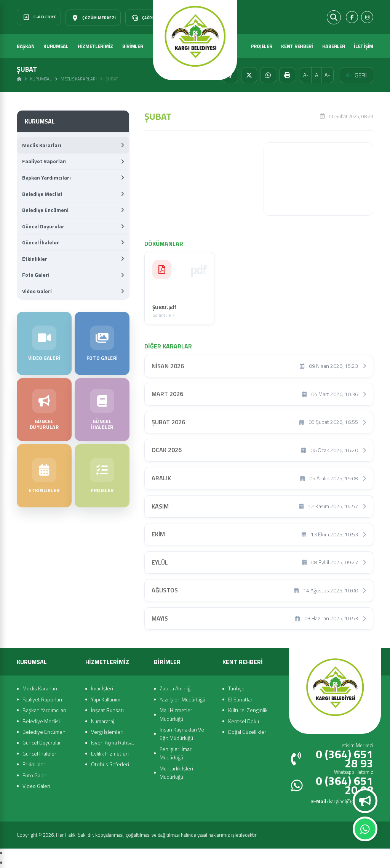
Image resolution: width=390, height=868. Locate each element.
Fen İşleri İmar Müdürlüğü (176, 753)
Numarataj (103, 721)
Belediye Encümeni (73, 210)
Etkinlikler (73, 259)
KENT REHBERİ (297, 46)
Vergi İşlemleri (107, 732)
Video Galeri (73, 291)
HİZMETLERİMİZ (95, 46)
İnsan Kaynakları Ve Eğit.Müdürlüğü (182, 734)
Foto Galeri (73, 275)
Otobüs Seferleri (110, 764)
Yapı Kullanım (106, 699)
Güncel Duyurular (73, 226)
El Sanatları (241, 699)
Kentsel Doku (244, 721)
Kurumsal (41, 79)
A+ (327, 75)
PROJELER (262, 46)
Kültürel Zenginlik (248, 710)
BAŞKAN (26, 46)
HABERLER (334, 46)
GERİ (356, 75)
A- (306, 75)
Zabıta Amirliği (176, 688)
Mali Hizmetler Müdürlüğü (176, 714)
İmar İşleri (102, 688)
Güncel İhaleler (73, 242)
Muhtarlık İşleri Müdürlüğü (176, 773)
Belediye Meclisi (73, 194)
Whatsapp (365, 829)
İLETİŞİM (364, 46)
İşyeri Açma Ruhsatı (113, 742)
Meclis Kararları (79, 79)
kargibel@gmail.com (342, 801)
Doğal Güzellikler (247, 732)
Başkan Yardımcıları (73, 177)
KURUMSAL (56, 46)
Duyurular (365, 801)
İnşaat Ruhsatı (107, 710)
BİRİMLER (133, 46)
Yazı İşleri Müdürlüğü (182, 699)
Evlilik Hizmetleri (110, 753)
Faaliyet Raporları (73, 161)
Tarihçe (236, 688)
